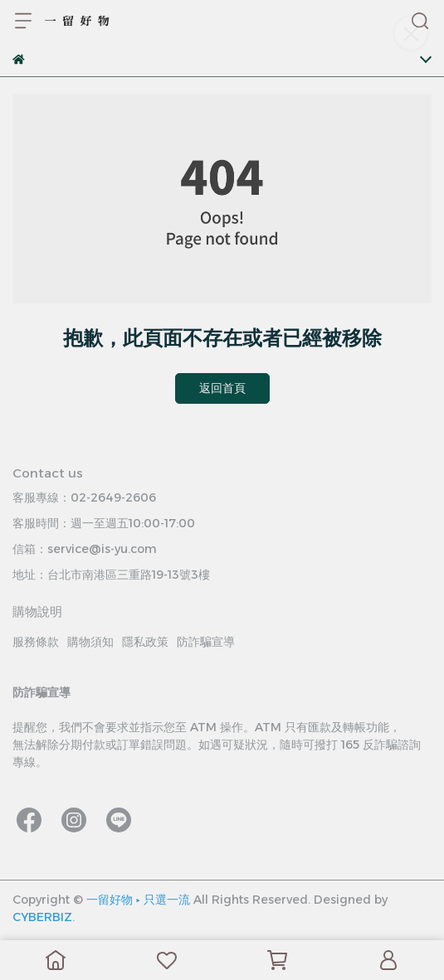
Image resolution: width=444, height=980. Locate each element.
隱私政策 (145, 642)
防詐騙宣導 (206, 642)
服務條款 (36, 642)
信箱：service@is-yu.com (85, 549)
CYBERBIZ (42, 917)
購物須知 (90, 642)
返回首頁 (222, 388)
